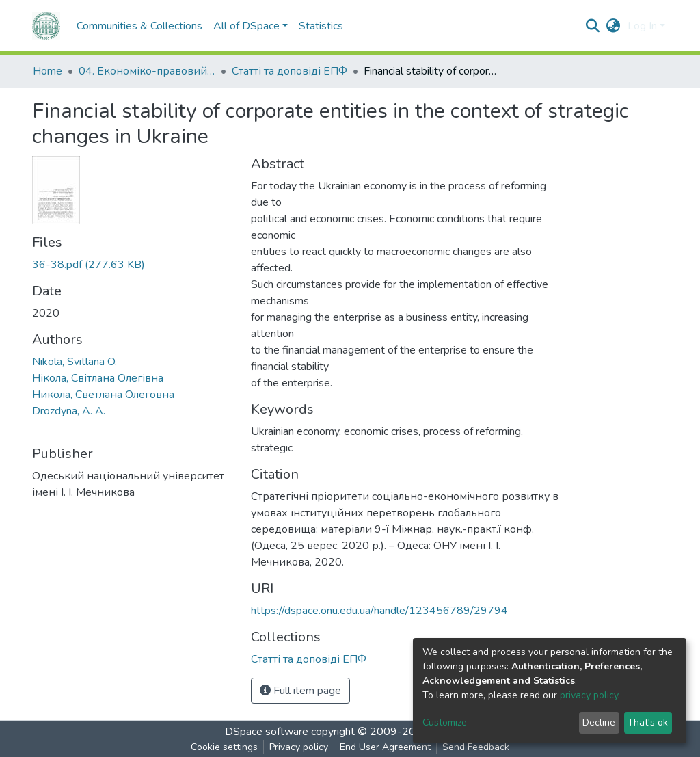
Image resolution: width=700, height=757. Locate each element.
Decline (599, 722)
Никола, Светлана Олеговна (103, 395)
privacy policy (589, 695)
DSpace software (267, 732)
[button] (614, 26)
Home (48, 71)
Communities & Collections (139, 26)
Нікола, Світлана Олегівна (98, 378)
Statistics (321, 26)
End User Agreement (385, 747)
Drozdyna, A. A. (69, 411)
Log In (642, 26)
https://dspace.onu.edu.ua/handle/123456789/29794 (379, 611)
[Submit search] (593, 26)
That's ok (648, 722)
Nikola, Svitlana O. (75, 362)
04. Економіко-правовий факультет (147, 71)
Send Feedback (476, 747)
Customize (445, 722)
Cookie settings (224, 747)
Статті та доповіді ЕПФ (290, 71)
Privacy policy (299, 747)
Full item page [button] (300, 691)
